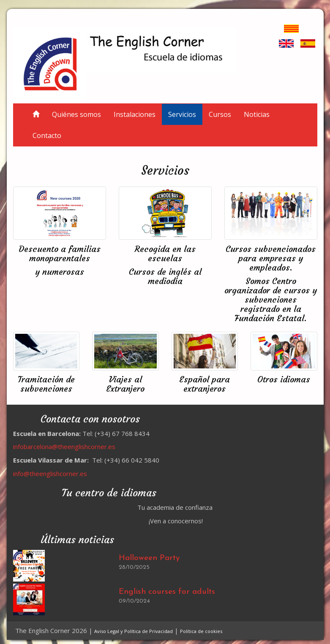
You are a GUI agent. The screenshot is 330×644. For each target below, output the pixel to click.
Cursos (220, 114)
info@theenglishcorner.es (50, 474)
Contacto (47, 135)
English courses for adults (167, 592)
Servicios (182, 114)
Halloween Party (149, 558)
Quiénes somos (76, 114)
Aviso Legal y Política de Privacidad (134, 631)
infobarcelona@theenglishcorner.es (64, 446)
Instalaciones (135, 114)
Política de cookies (201, 631)
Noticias (257, 114)
